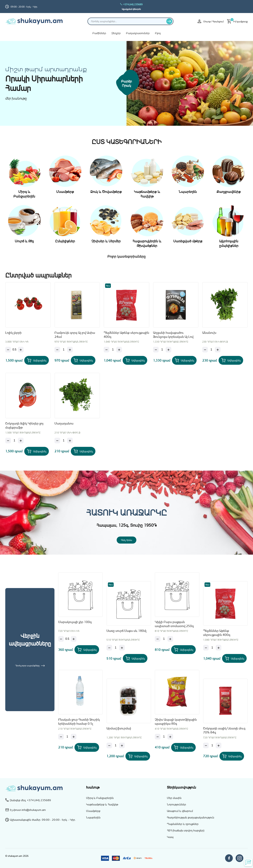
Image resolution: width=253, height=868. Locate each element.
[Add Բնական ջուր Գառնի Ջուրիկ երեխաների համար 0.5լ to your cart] (87, 747)
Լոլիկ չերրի (13, 333)
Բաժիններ (99, 33)
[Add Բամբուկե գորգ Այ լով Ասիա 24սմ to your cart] (83, 360)
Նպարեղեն (93, 817)
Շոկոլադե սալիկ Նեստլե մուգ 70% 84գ (224, 730)
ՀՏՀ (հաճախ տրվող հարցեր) (186, 830)
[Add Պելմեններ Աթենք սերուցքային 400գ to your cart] (135, 360)
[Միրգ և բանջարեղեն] (190, 84)
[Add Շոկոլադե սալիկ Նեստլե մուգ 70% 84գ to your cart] (232, 756)
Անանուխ (209, 333)
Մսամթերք (93, 811)
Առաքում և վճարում (180, 811)
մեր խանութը (16, 98)
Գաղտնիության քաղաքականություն (191, 817)
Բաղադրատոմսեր (138, 33)
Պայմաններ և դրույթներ (183, 824)
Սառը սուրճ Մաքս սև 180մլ (126, 631)
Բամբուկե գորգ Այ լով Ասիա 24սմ (75, 335)
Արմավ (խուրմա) (119, 728)
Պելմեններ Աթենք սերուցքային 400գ (126, 335)
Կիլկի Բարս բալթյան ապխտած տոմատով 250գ (174, 624)
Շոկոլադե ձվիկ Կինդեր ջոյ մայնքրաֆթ (24, 425)
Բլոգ (158, 33)
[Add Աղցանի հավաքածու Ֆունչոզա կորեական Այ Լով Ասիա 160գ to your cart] (184, 360)
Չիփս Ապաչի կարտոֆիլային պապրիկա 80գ (176, 721)
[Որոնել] (169, 21)
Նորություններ (176, 804)
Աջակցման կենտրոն (131, 9)
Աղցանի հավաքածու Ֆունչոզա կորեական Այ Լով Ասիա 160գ (173, 335)
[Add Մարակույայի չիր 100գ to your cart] (87, 650)
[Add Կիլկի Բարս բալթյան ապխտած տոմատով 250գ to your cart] (183, 650)
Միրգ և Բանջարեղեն (100, 798)
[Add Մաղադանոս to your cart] (83, 451)
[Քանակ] (14, 350)
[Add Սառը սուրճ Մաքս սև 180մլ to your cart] (135, 658)
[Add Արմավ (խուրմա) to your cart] (138, 756)
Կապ (170, 837)
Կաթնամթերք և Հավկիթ (102, 804)
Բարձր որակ (126, 83)
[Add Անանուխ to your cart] (231, 360)
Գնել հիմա (126, 540)
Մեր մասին (174, 798)
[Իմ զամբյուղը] (237, 21)
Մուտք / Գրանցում (211, 21)
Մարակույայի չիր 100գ (75, 622)
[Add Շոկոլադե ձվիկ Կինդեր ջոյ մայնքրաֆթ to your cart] (37, 451)
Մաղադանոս (64, 423)
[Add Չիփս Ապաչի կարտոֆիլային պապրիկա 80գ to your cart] (183, 747)
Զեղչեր (116, 33)
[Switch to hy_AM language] (245, 7)
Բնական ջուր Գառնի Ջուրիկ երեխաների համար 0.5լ (79, 721)
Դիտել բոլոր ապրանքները (30, 666)
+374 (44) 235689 (131, 4)
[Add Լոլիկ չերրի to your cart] (37, 360)
